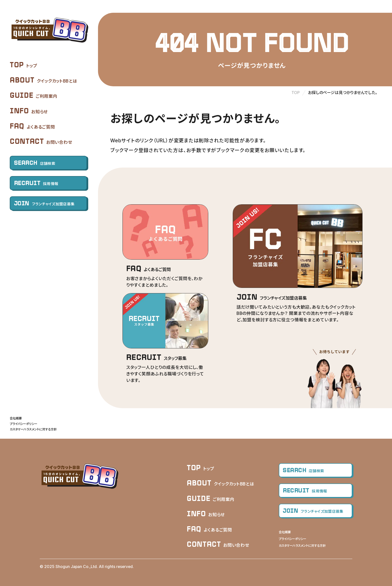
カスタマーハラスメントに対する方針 (33, 429)
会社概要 (16, 418)
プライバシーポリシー (23, 424)
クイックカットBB (49, 30)
